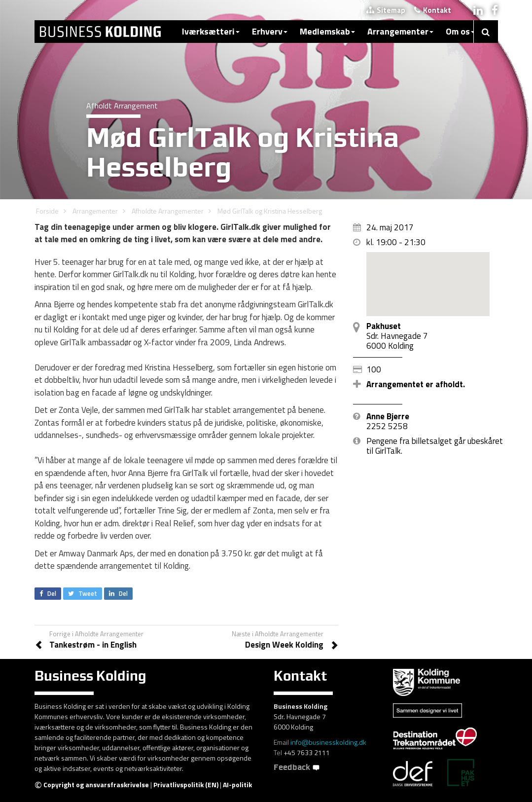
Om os (460, 31)
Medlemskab (327, 31)
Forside (47, 211)
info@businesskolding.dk (328, 742)
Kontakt (433, 10)
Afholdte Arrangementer (168, 211)
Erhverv (270, 31)
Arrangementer (400, 31)
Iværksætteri (211, 31)
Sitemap (386, 10)
